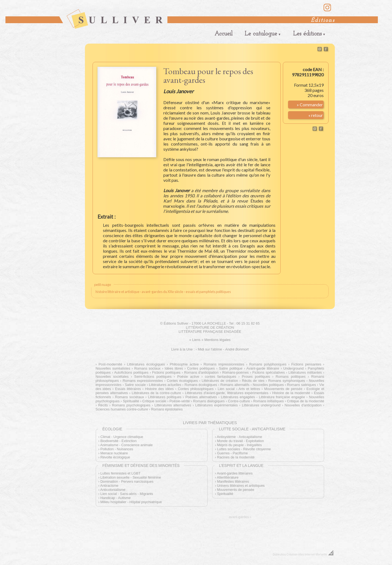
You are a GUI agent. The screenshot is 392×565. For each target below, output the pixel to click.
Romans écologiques (201, 385)
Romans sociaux (147, 368)
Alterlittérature (228, 477)
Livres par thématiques (210, 423)
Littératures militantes (305, 372)
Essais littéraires (128, 389)
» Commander (310, 105)
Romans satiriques (301, 385)
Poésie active (188, 377)
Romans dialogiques (209, 401)
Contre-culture (239, 401)
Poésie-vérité (180, 401)
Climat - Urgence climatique (122, 437)
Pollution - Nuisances (117, 449)
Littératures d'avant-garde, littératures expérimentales (227, 393)
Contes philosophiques (196, 389)
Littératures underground (261, 405)
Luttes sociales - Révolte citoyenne (244, 449)
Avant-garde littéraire (263, 368)
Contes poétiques (201, 368)
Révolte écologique (115, 457)
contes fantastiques (220, 377)
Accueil (223, 34)
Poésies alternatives (201, 397)
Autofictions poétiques (131, 372)
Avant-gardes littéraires (235, 473)
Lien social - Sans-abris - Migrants (127, 494)
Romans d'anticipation (201, 372)
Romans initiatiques (268, 401)
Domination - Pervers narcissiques (127, 481)
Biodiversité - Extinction (119, 441)
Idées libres (174, 368)
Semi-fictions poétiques (153, 377)
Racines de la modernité (236, 457)
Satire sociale (135, 385)
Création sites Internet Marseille (307, 554)
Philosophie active (184, 364)
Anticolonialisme (113, 490)
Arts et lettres (249, 389)
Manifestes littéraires (233, 481)
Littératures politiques (165, 397)
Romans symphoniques (287, 381)
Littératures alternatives (173, 405)
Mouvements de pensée (283, 389)
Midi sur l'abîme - (223, 349)
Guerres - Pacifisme (232, 453)
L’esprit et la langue (241, 466)
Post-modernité (110, 364)
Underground (294, 368)
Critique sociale (154, 401)
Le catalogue (261, 34)
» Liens (195, 340)
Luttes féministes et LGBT (120, 473)
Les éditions (307, 34)
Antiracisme (109, 486)
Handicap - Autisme (116, 498)
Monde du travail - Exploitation (240, 441)
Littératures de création (220, 381)
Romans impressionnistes (224, 364)
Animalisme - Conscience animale (126, 445)
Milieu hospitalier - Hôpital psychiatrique (131, 502)
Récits (103, 405)
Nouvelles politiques (268, 385)
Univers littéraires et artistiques (241, 486)
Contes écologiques (182, 381)
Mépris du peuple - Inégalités (239, 445)
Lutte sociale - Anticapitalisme (252, 429)
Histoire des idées (159, 389)
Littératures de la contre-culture (156, 393)
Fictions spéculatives (269, 372)
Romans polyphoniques (268, 364)
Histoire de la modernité (291, 393)
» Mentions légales (216, 340)
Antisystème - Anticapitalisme (240, 437)
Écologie (112, 429)
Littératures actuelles (165, 385)
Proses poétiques (256, 377)
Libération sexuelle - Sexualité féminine (131, 477)
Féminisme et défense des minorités (141, 466)
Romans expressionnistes (143, 381)
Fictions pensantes (306, 364)
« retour (316, 115)
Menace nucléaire (114, 453)
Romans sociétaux (129, 397)
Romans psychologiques (131, 405)
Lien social (226, 389)
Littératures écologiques (146, 364)
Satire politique (231, 368)
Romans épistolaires (167, 409)
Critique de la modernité (306, 401)
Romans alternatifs (235, 385)
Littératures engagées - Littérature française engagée (263, 397)
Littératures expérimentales (216, 405)
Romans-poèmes (235, 372)
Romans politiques (291, 377)
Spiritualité (131, 401)
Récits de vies (253, 381)
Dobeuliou (279, 554)
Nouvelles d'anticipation (303, 405)
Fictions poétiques (166, 372)
